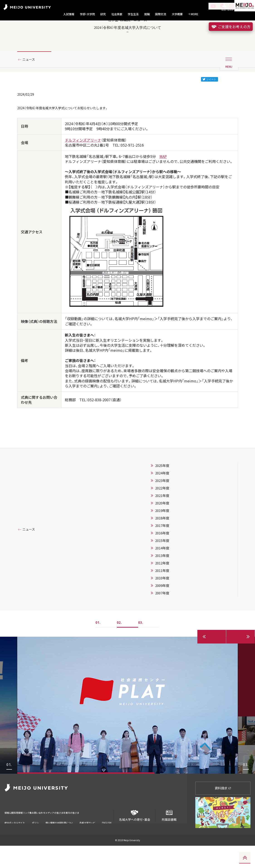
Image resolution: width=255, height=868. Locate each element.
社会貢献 (117, 14)
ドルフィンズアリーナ (83, 161)
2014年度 (162, 570)
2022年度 (162, 510)
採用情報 (27, 832)
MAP (163, 178)
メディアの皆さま (88, 832)
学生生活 (133, 14)
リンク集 (44, 832)
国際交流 (161, 14)
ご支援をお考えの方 (231, 27)
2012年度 (162, 585)
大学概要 (177, 14)
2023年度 (162, 503)
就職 (147, 14)
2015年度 (162, 563)
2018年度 (162, 540)
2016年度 (162, 555)
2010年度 (162, 600)
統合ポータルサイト (15, 840)
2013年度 (162, 578)
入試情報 (69, 14)
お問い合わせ (63, 832)
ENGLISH (107, 839)
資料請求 (223, 810)
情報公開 (10, 832)
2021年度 (162, 518)
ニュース (31, 80)
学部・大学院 (87, 14)
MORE (193, 14)
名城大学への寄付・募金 (135, 836)
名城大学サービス (87, 841)
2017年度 (162, 548)
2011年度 (162, 593)
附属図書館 (169, 836)
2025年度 (162, 488)
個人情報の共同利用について (59, 841)
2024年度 (162, 495)
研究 (103, 14)
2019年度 (162, 533)
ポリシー (35, 841)
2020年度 (162, 525)
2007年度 (162, 615)
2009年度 (162, 608)
